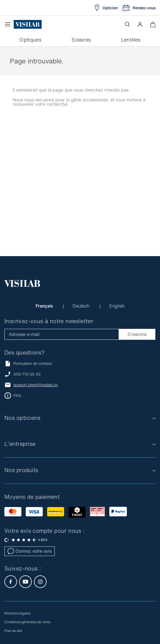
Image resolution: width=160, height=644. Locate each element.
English (117, 306)
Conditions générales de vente (28, 622)
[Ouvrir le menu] (9, 24)
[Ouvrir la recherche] (127, 24)
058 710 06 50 (27, 374)
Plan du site (13, 631)
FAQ (17, 396)
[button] (140, 24)
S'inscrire (137, 334)
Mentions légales (17, 613)
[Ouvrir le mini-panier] (153, 24)
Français (45, 306)
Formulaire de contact (28, 363)
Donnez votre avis (30, 551)
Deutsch (82, 306)
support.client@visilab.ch (36, 385)
